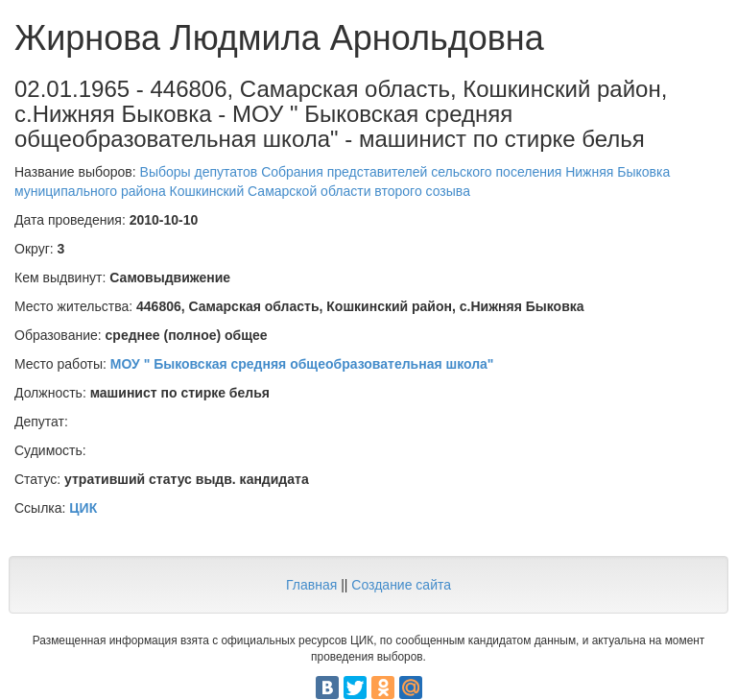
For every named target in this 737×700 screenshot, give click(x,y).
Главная (311, 585)
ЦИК (83, 508)
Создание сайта (401, 585)
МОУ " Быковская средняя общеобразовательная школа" (302, 364)
